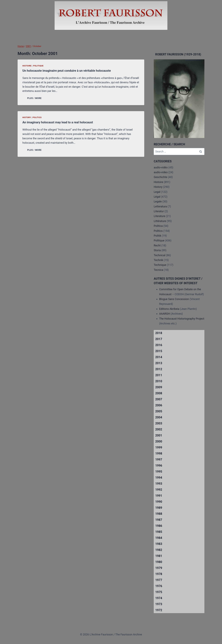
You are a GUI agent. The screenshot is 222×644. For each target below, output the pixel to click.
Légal (157, 197)
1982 (159, 550)
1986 (159, 526)
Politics (37, 117)
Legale (158, 201)
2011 (159, 375)
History (27, 117)
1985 (159, 532)
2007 (159, 399)
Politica (158, 226)
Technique (160, 265)
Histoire (27, 66)
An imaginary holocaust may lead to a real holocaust (58, 122)
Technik (158, 260)
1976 (159, 586)
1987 (159, 520)
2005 (159, 411)
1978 (159, 574)
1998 (159, 453)
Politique (38, 66)
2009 (159, 387)
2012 (159, 369)
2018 (159, 333)
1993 (159, 484)
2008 (159, 393)
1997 (159, 460)
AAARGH (164, 314)
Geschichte (160, 177)
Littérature (160, 221)
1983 (159, 544)
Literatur (159, 211)
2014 (159, 357)
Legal (157, 192)
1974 (159, 598)
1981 (159, 556)
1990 (159, 502)
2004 (159, 417)
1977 (159, 580)
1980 (159, 562)
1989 (159, 508)
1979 (159, 568)
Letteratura (160, 206)
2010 (159, 381)
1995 (159, 472)
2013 (159, 363)
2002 (159, 429)
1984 (159, 538)
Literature (159, 216)
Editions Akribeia (169, 309)
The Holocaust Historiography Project (182, 319)
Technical (160, 255)
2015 (159, 351)
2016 (159, 345)
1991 (159, 496)
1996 (159, 466)
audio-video (161, 172)
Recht (157, 245)
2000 (159, 441)
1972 (159, 610)
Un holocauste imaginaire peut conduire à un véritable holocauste (67, 71)
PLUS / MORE (35, 98)
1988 (159, 514)
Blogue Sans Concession (174, 299)
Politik (157, 236)
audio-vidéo (161, 167)
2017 (159, 339)
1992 (159, 490)
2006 (159, 405)
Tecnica (158, 270)
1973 (159, 604)
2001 (159, 435)
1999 (159, 447)
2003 (159, 423)
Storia (157, 250)
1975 (159, 592)
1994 (159, 478)
